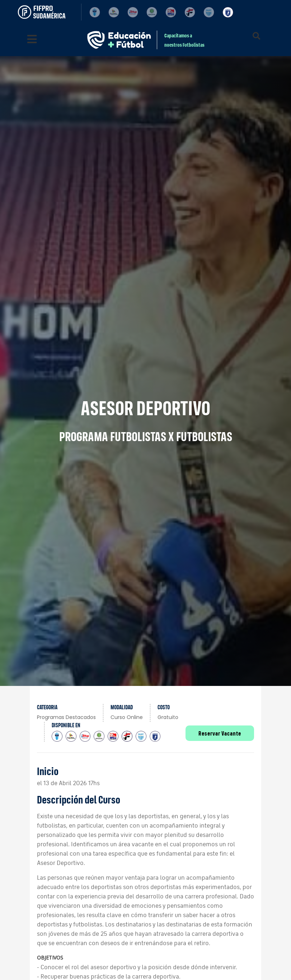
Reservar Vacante (220, 733)
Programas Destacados (66, 717)
